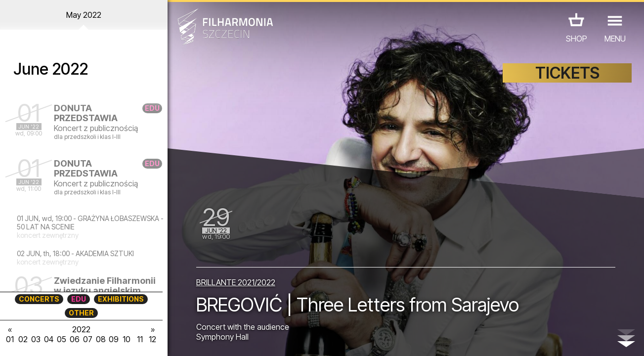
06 (75, 339)
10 (127, 339)
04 (49, 339)
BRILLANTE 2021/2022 (236, 282)
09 (114, 339)
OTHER (81, 313)
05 (62, 339)
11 (140, 339)
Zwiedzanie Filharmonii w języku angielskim (105, 286)
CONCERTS (39, 299)
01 (10, 339)
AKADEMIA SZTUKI (105, 253)
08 (101, 339)
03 (36, 339)
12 (152, 339)
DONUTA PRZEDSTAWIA (86, 113)
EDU (79, 299)
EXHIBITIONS (121, 299)
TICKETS (567, 73)
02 (23, 339)
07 (88, 339)
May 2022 (84, 15)
